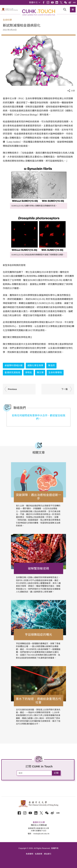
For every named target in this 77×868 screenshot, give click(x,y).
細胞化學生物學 (35, 365)
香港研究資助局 (12, 373)
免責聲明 (30, 854)
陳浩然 (51, 365)
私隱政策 (39, 854)
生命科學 (7, 20)
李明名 (29, 373)
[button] (35, 2)
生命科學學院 (55, 373)
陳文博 (40, 373)
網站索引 (48, 854)
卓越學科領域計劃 (14, 365)
